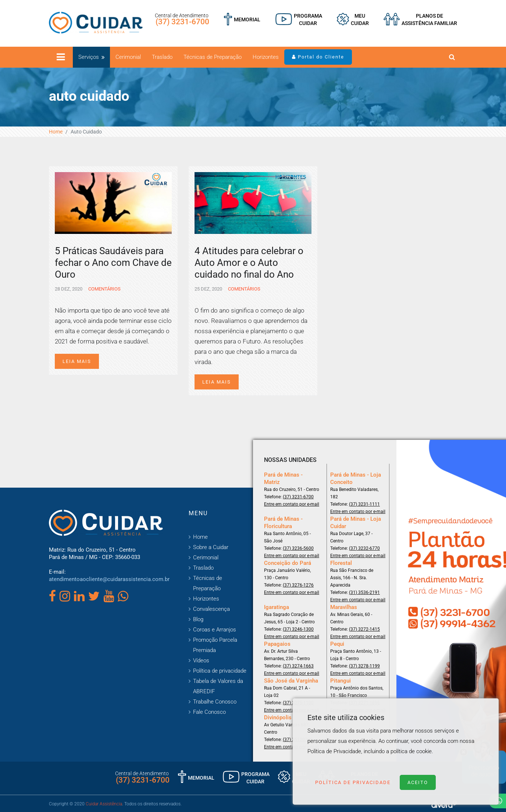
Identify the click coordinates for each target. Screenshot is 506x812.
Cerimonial (128, 57)
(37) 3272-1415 (364, 629)
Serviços (89, 57)
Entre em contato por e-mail (292, 504)
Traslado (162, 57)
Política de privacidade (220, 671)
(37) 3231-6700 (182, 22)
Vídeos (201, 660)
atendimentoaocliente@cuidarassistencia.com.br (109, 579)
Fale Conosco (209, 712)
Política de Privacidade (353, 782)
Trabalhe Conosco (215, 702)
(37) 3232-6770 (364, 548)
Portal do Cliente (318, 57)
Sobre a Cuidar (211, 547)
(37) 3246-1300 (298, 629)
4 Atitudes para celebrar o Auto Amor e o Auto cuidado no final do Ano (249, 263)
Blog (198, 619)
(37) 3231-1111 (364, 504)
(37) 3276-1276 (298, 585)
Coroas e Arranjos (215, 630)
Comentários (104, 289)
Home (56, 132)
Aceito (418, 782)
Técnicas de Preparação (213, 57)
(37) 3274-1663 (298, 666)
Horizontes (266, 57)
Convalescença (211, 609)
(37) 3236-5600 (298, 548)
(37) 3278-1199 (364, 666)
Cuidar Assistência (104, 804)
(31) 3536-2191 (364, 592)
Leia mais (77, 361)
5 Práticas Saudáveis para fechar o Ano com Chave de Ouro (113, 263)
